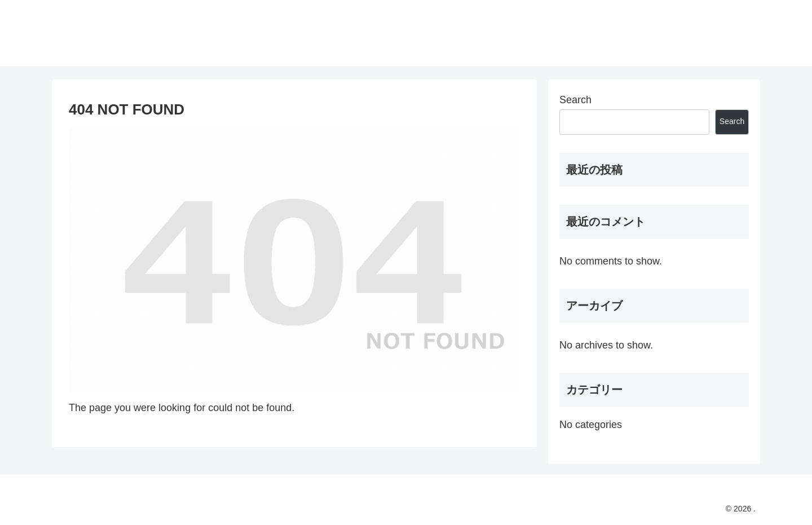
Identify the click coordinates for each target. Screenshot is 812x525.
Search (575, 100)
